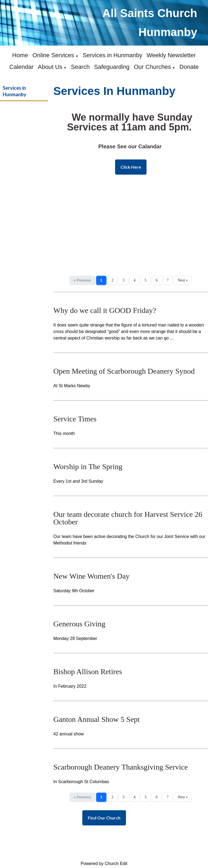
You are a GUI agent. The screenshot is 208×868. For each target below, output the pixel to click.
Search (80, 67)
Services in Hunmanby (112, 55)
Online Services (53, 55)
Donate (189, 67)
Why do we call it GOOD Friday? (105, 310)
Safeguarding (112, 67)
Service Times (75, 419)
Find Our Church (104, 818)
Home (20, 55)
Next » (183, 280)
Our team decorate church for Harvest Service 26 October (128, 518)
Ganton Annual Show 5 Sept (97, 719)
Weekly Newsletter (171, 55)
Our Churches (152, 67)
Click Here (131, 167)
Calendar (22, 67)
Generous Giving (79, 624)
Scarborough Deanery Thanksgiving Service (121, 767)
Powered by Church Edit (104, 864)
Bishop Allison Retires (88, 672)
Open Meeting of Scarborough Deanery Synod (124, 371)
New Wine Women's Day (91, 576)
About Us (50, 67)
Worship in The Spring (88, 467)
